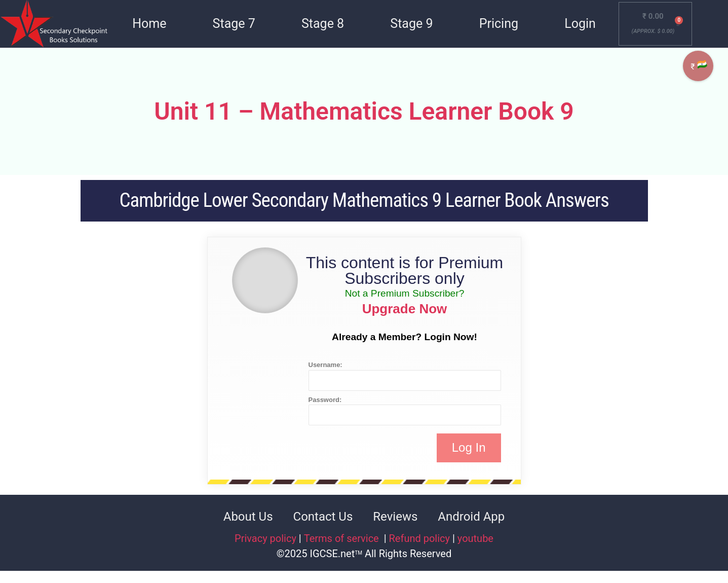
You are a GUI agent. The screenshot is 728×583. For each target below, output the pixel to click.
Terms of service (343, 538)
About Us (248, 517)
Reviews (395, 517)
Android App (471, 517)
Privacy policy (265, 538)
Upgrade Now (405, 309)
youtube (475, 538)
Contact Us (323, 517)
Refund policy (420, 538)
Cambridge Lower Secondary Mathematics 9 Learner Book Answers (364, 200)
